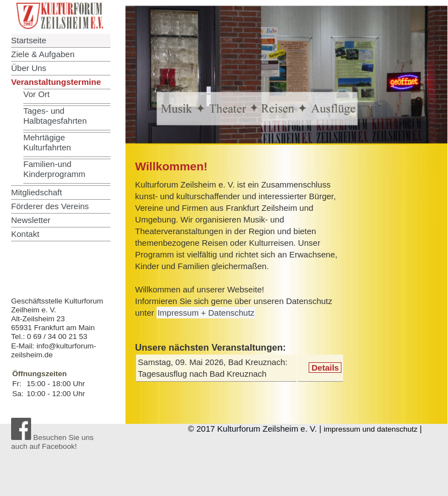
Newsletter (31, 220)
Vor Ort (37, 94)
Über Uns (29, 68)
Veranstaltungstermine (56, 82)
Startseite (29, 40)
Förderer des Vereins (50, 206)
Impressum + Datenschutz (206, 313)
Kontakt (25, 234)
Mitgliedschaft (37, 192)
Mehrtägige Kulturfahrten (47, 142)
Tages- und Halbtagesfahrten (55, 116)
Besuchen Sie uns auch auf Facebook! (52, 442)
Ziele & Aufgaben (43, 54)
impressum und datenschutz (371, 429)
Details (325, 368)
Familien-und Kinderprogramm (54, 169)
